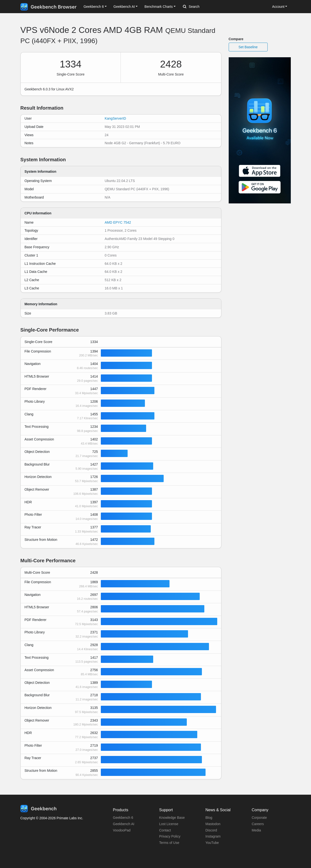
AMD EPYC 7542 (118, 222)
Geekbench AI (124, 824)
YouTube (212, 843)
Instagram (213, 836)
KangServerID (115, 118)
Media (256, 830)
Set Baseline (248, 47)
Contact (165, 830)
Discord (211, 830)
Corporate (259, 818)
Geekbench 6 (123, 818)
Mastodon (213, 824)
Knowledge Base (172, 818)
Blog (209, 818)
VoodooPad (122, 830)
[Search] (208, 7)
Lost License (169, 824)
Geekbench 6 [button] (94, 7)
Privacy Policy (170, 836)
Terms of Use (169, 843)
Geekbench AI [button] (124, 7)
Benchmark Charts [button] (159, 7)
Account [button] (278, 7)
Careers (258, 824)
